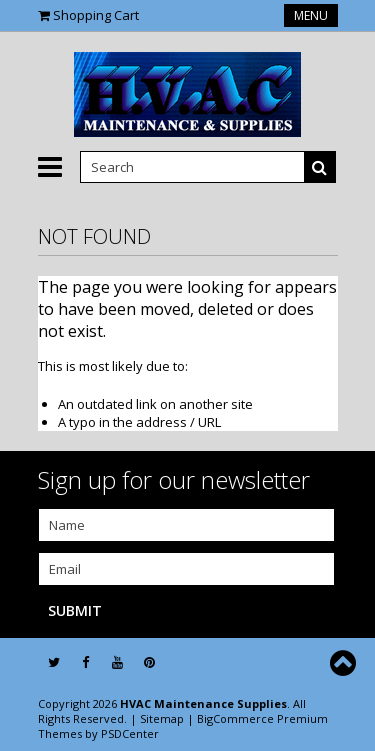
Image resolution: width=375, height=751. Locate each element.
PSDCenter (130, 733)
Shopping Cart (96, 15)
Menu (311, 15)
